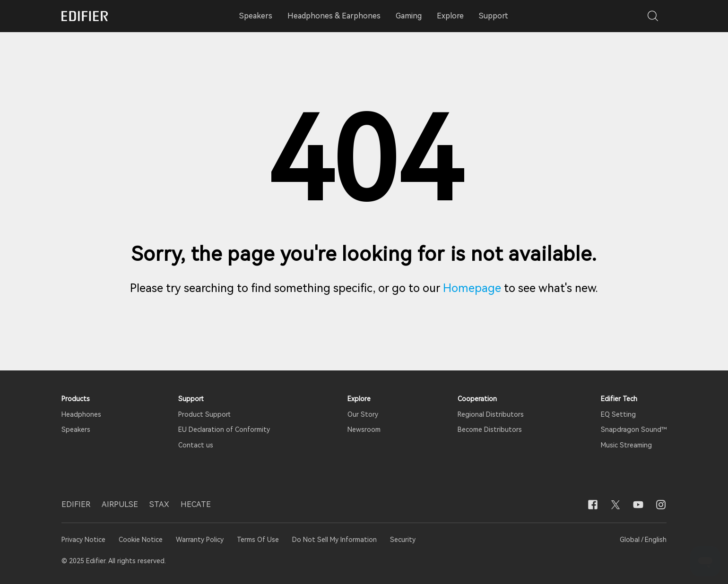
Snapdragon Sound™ (634, 429)
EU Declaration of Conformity (224, 429)
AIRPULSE (120, 504)
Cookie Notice (141, 540)
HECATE (196, 504)
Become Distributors (490, 429)
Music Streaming (626, 445)
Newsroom (364, 429)
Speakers (76, 429)
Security (403, 540)
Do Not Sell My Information (334, 540)
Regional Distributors (491, 414)
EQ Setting (618, 414)
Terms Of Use (258, 540)
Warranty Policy (200, 540)
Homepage (472, 288)
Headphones (81, 414)
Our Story (363, 414)
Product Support (204, 414)
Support (494, 16)
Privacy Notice (84, 540)
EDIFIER (76, 504)
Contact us (196, 445)
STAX (159, 504)
